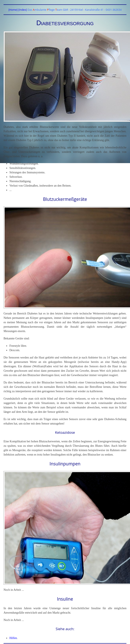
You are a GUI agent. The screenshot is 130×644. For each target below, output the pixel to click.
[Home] (13, 10)
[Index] (23, 10)
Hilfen (13, 638)
